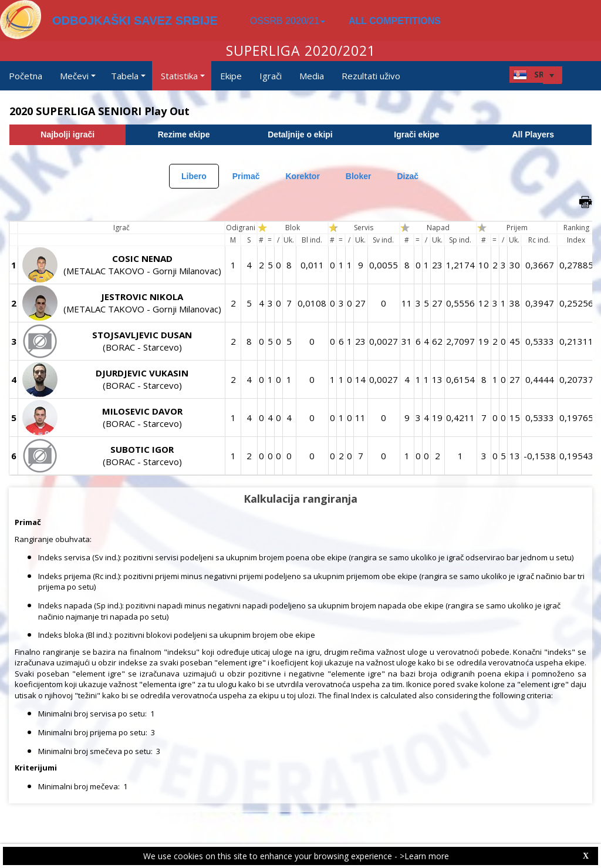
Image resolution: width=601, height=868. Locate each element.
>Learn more (424, 856)
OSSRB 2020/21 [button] (288, 21)
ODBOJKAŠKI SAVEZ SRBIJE (135, 21)
